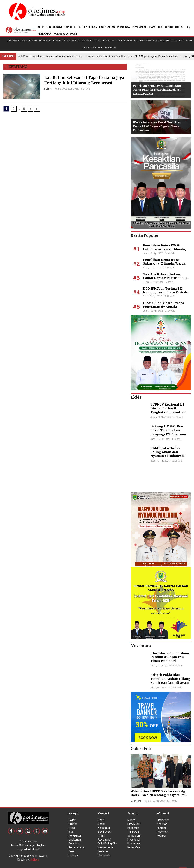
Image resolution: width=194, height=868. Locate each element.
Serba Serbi (134, 836)
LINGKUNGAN (107, 27)
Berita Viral (134, 847)
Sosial (101, 824)
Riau (182, 40)
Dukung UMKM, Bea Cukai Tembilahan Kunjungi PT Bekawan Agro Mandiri (168, 432)
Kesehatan (104, 828)
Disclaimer (163, 820)
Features (103, 851)
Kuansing (139, 40)
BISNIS (68, 27)
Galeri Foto (136, 801)
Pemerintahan (77, 847)
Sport (101, 820)
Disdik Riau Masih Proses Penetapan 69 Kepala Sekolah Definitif (163, 307)
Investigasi (134, 840)
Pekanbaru (14, 40)
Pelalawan (45, 40)
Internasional (106, 847)
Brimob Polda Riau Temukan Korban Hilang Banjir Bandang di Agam (170, 679)
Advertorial (104, 840)
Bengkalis (59, 40)
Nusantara (134, 844)
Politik (72, 820)
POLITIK (46, 27)
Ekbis (72, 828)
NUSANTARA (61, 34)
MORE (73, 34)
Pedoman (162, 832)
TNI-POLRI (133, 832)
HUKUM (57, 27)
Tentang (162, 828)
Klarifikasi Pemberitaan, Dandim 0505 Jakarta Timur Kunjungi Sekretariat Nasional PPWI (170, 661)
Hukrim (48, 89)
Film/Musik (134, 824)
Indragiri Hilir (124, 40)
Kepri (189, 40)
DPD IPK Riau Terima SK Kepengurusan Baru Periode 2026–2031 (165, 292)
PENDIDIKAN (90, 27)
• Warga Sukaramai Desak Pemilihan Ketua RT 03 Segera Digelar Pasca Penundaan (133, 56)
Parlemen (133, 828)
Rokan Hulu (88, 40)
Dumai (174, 40)
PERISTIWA (123, 27)
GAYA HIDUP (156, 27)
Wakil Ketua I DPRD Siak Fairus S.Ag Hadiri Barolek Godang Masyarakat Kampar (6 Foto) (158, 795)
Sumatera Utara (93, 47)
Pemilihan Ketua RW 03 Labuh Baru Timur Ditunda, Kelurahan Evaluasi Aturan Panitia (157, 90)
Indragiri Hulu (105, 40)
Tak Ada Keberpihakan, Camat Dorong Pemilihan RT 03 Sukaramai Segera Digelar (166, 278)
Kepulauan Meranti (157, 40)
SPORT (169, 27)
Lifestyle (74, 855)
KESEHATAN (44, 34)
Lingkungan (75, 840)
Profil (101, 836)
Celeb (72, 851)
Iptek (71, 832)
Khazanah (104, 855)
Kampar (33, 40)
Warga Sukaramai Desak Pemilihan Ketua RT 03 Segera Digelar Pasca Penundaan (157, 126)
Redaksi (161, 836)
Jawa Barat (110, 47)
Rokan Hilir (73, 40)
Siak (25, 40)
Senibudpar (105, 832)
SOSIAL (180, 27)
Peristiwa (74, 844)
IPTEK (77, 27)
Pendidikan (75, 836)
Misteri (131, 820)
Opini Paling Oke (107, 844)
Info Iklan (162, 824)
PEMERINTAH (140, 27)
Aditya (35, 860)
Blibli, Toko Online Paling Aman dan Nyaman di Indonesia (168, 452)
